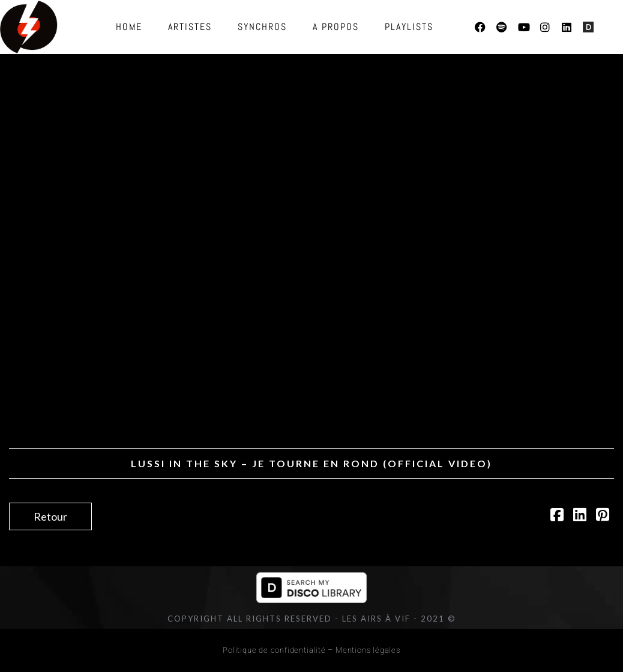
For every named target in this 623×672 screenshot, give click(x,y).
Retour (50, 516)
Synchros (262, 27)
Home (129, 27)
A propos (336, 27)
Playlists (409, 27)
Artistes (190, 27)
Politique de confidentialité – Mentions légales (311, 650)
